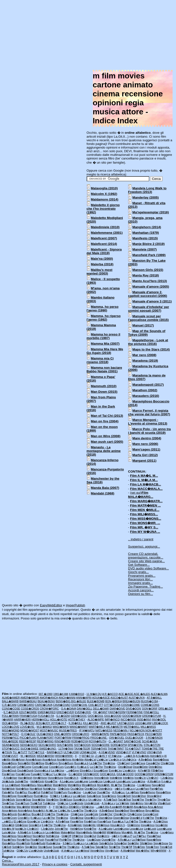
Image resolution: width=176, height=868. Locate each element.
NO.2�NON (137, 730)
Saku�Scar (94, 796)
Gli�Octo (64, 789)
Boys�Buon (66, 763)
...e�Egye (73, 770)
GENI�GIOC (79, 716)
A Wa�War (9, 807)
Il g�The (47, 825)
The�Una (109, 763)
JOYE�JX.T (59, 723)
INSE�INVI (144, 719)
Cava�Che (153, 763)
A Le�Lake (106, 829)
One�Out (90, 836)
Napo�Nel (158, 785)
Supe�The (60, 847)
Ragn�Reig (154, 840)
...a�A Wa (103, 807)
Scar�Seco (109, 796)
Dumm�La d (42, 770)
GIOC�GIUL (96, 716)
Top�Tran (8, 803)
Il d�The (149, 818)
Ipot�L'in (21, 829)
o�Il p (119, 789)
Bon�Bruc (24, 814)
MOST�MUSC (49, 730)
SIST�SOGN (82, 745)
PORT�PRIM (63, 738)
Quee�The (108, 840)
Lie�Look (110, 781)
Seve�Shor (139, 796)
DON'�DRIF (150, 709)
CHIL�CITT (96, 705)
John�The (61, 829)
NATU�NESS (104, 730)
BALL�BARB (10, 701)
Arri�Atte (78, 759)
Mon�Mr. (127, 832)
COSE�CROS (30, 709)
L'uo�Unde (76, 803)
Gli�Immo (87, 778)
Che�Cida (167, 763)
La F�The (132, 821)
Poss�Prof (52, 840)
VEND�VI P (123, 752)
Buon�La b (81, 763)
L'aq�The (77, 810)
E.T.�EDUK (11, 712)
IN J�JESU (27, 723)
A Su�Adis (143, 756)
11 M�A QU (94, 694)
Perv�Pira (23, 840)
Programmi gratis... (142, 576)
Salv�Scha (106, 843)
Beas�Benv (9, 763)
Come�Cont (150, 814)
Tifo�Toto (139, 847)
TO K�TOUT (133, 749)
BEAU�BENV (46, 701)
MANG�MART (79, 727)
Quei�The (103, 792)
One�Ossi (91, 789)
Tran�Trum (22, 803)
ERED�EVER (65, 712)
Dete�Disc (155, 767)
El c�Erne (20, 821)
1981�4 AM (61, 694)
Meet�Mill (100, 832)
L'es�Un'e (129, 770)
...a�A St (130, 756)
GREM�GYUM (151, 716)
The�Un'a (91, 810)
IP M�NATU (87, 730)
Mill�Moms (114, 832)
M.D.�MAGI (44, 727)
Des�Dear (77, 818)
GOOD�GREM (132, 716)
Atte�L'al (90, 759)
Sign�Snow (161, 843)
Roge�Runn (25, 796)
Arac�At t (39, 810)
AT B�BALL (154, 698)
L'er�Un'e (47, 821)
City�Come (135, 814)
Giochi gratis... (138, 572)
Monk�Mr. (104, 785)
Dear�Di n (91, 818)
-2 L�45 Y (101, 756)
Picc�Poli (34, 792)
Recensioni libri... (140, 579)
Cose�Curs (56, 767)
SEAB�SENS (11, 745)
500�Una (88, 807)
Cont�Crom (9, 818)
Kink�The (90, 829)
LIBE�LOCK (160, 723)
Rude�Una (53, 843)
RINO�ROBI (63, 741)
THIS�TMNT (116, 749)
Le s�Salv (92, 843)
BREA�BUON (131, 701)
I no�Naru (167, 832)
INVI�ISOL (159, 719)
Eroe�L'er (34, 821)
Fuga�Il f (37, 774)
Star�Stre (52, 800)
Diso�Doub (9, 770)
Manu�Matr (45, 785)
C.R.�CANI (9, 705)
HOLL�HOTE (59, 719)
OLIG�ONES (45, 734)
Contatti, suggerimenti (86, 864)
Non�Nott (36, 789)
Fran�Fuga (23, 774)
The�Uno (73, 847)
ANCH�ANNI (67, 698)
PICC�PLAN (28, 738)
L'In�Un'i (153, 778)
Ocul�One (77, 789)
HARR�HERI (22, 719)
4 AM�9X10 (76, 694)
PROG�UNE (99, 738)
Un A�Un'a (129, 759)
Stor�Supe (45, 847)
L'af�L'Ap (64, 810)
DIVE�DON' (134, 709)
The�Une (79, 840)
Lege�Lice (96, 781)
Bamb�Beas (161, 759)
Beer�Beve (137, 810)
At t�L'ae (51, 810)
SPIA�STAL (135, 745)
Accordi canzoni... (141, 590)
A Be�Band (107, 810)
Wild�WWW (38, 807)
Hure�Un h (71, 778)
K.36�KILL (75, 723)
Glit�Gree (21, 825)
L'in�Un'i (33, 829)
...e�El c (7, 821)
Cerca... (8, 861)
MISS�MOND (11, 730)
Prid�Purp (60, 792)
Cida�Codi (9, 767)
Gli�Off (66, 836)
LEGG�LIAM (143, 723)
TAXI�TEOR (82, 749)
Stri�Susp (66, 800)
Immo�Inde (102, 778)
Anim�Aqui (25, 810)
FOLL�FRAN (10, 716)
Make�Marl (68, 832)
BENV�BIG (63, 701)
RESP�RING (45, 741)
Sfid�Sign (146, 843)
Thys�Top (164, 800)
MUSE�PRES (68, 730)
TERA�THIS (99, 749)
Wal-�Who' (143, 851)
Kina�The (51, 781)
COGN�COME (130, 705)
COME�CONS (150, 705)
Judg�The (21, 781)
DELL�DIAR (101, 709)
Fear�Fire (77, 821)
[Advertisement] (88, 36)
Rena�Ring (163, 792)
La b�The (96, 763)
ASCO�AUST (119, 698)
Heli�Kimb (37, 781)
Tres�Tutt (166, 847)
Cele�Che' (106, 814)
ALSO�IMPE (96, 719)
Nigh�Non (22, 789)
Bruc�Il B (37, 814)
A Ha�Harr (10, 778)
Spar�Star (39, 800)
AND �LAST (108, 723)
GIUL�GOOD (113, 716)
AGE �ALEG (142, 694)
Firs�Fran (90, 821)
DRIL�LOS (166, 709)
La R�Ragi (139, 840)
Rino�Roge (9, 796)
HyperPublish (75, 605)
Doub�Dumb (25, 770)
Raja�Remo (147, 792)
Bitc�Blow (38, 763)
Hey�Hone (40, 778)
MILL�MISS (148, 727)
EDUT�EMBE (28, 712)
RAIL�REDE (10, 741)
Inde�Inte (116, 778)
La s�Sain (79, 796)
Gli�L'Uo (22, 851)
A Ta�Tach (111, 800)
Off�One (78, 836)
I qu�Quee (94, 840)
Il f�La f (48, 774)
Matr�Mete (60, 785)
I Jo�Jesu (167, 778)
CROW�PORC (49, 709)
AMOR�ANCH (49, 698)
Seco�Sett (124, 796)
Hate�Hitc (89, 825)
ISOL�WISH (10, 723)
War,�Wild (23, 807)
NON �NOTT (154, 730)
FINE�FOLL (151, 712)
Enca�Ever (101, 770)
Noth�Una (52, 836)
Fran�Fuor (104, 821)
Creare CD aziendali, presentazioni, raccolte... (146, 556)
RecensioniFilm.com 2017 (21, 864)
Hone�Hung (56, 778)
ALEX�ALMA (159, 694)
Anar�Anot (49, 759)
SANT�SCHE (132, 741)
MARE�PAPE (100, 734)
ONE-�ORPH (63, 734)
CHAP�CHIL (79, 705)
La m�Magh (13, 785)
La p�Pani (142, 789)
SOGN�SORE (100, 745)
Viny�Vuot (112, 851)
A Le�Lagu (67, 781)
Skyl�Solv (9, 800)
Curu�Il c (70, 767)
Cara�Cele (91, 814)
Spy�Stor (31, 847)
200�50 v (75, 807)
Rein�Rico (9, 843)
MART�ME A (97, 727)
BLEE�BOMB (96, 701)
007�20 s (62, 807)
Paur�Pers (9, 840)
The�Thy (151, 800)
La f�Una (60, 774)
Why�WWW (159, 851)
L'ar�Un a (115, 759)
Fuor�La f (118, 821)
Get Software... (139, 565)
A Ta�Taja (88, 847)
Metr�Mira (74, 785)
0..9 (45, 857)
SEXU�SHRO (47, 745)
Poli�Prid (47, 792)
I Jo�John (47, 829)
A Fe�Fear (63, 821)
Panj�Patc (156, 789)
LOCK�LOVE (11, 727)
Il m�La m (38, 832)
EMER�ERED (47, 712)
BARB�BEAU (28, 701)
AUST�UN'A (137, 698)
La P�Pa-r (140, 836)
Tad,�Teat (125, 800)
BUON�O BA (150, 701)
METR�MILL (132, 727)
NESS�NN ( (121, 730)
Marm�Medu (84, 832)
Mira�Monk (89, 785)
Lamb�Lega (121, 829)
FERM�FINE (135, 712)
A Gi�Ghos (161, 821)
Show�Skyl (154, 796)
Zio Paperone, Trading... (145, 587)
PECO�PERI (153, 734)
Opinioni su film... (140, 594)
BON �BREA (113, 701)
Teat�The (138, 800)
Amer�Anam (34, 759)
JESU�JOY (43, 723)
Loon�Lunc (124, 781)
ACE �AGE (126, 694)
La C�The (96, 767)
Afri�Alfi (128, 807)
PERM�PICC (10, 738)
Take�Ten (102, 847)
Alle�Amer (18, 759)
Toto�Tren (152, 847)
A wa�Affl (116, 807)
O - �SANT (116, 741)
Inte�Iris (128, 778)
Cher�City (120, 814)
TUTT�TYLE (36, 752)
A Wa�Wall (128, 851)
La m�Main (53, 832)
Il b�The (50, 814)
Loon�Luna (164, 829)
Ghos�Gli (8, 825)
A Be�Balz (145, 759)
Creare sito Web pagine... (146, 561)
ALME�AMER (11, 698)
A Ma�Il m (154, 781)
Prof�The (65, 840)
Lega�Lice (136, 829)
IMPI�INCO (112, 719)
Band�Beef (122, 810)
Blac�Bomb (9, 814)
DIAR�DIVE (117, 709)
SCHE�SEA (150, 741)
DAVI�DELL (84, 709)
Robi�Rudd (38, 843)
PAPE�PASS (118, 734)
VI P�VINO (139, 752)
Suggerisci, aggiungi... (144, 547)
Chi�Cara (77, 814)
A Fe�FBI (144, 770)
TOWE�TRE (150, 749)
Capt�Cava (138, 763)
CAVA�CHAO (62, 705)
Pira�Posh (37, 840)
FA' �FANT (101, 712)
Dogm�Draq (121, 818)
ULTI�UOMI (71, 752)
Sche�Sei (120, 843)
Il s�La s (66, 796)
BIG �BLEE (79, 701)
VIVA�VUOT (10, 756)
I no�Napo (144, 785)
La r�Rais (132, 792)
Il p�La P (126, 836)
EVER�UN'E (83, 712)
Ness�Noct (24, 836)
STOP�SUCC (11, 749)
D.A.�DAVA (69, 709)
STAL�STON (152, 745)
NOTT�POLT (10, 734)
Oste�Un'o (105, 789)
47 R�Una (115, 756)
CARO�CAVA (44, 705)
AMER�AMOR (30, 698)
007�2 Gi (88, 756)
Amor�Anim (10, 810)
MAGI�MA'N (61, 727)
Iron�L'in (140, 778)
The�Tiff (127, 847)
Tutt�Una (49, 803)
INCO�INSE (128, 719)
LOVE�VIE (28, 727)
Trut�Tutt (36, 803)
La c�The (49, 818)
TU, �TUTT (20, 752)
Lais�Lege (81, 781)
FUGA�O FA (46, 716)
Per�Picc (21, 792)
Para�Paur (154, 836)
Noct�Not (39, 836)
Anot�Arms (64, 759)
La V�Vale (123, 803)
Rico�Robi (23, 843)
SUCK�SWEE (30, 749)
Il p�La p (129, 789)
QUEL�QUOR (134, 738)
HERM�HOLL (40, 719)
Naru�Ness (9, 836)
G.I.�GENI (63, 716)
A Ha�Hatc (75, 825)
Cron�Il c (24, 818)
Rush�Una (41, 796)
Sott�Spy (18, 847)
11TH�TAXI (66, 749)
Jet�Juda (8, 781)
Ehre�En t (86, 770)
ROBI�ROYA (80, 741)
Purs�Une (74, 792)
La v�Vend (82, 851)
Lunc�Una (138, 781)
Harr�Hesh (25, 778)
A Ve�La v (108, 803)
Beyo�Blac (152, 810)
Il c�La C (83, 767)
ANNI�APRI (84, 698)
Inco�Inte (162, 825)
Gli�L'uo (63, 803)
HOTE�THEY (77, 719)
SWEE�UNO (48, 749)
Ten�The (115, 847)
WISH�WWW (64, 756)
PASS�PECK (136, 734)
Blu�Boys (52, 763)
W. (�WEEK (28, 756)
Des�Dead (125, 767)
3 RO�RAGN (154, 738)
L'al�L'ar (102, 759)
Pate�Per (8, 792)
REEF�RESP (28, 741)
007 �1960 (45, 694)
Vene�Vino (97, 851)
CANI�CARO (26, 705)
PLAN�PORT (45, 738)
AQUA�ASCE (101, 698)
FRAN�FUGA (28, 716)
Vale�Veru (137, 803)
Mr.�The (117, 785)
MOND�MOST (30, 730)
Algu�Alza (140, 807)
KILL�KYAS (91, 723)
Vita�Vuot (164, 803)
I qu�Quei (90, 792)
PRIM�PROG (81, 738)
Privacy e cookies (55, 864)
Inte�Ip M (8, 829)
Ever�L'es (115, 770)
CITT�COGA (112, 705)
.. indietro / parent (141, 539)
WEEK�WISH (46, 756)
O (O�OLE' (28, 734)
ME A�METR (114, 727)
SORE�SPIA (119, 745)
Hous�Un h (118, 825)
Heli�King (77, 829)
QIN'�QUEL (117, 738)
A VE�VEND (107, 752)
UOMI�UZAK (88, 752)
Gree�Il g (35, 825)
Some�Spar (24, 800)
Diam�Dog (106, 818)
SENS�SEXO (29, 745)
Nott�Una (49, 789)
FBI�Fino (157, 770)
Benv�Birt (24, 763)
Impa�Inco (148, 825)
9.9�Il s (55, 796)
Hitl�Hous (103, 825)
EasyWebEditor (51, 605)
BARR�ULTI (55, 752)
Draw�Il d (136, 818)
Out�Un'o (103, 836)
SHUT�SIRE (65, 745)
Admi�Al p (157, 756)
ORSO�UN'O (81, 734)
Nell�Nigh (8, 789)
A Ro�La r (119, 792)
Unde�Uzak (92, 803)
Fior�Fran (8, 774)
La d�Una (58, 770)
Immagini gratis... (140, 583)
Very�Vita (150, 803)
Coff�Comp (24, 767)
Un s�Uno (95, 800)
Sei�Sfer (133, 843)
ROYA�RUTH (97, 741)
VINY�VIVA (154, 752)
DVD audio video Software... (148, 568)
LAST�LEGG (126, 723)
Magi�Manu (29, 785)
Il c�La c (36, 818)
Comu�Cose (40, 767)
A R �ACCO (110, 694)
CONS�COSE (11, 709)
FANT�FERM (117, 712)
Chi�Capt (124, 763)
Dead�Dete (140, 767)
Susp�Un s (80, 800)
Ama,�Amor (155, 807)
